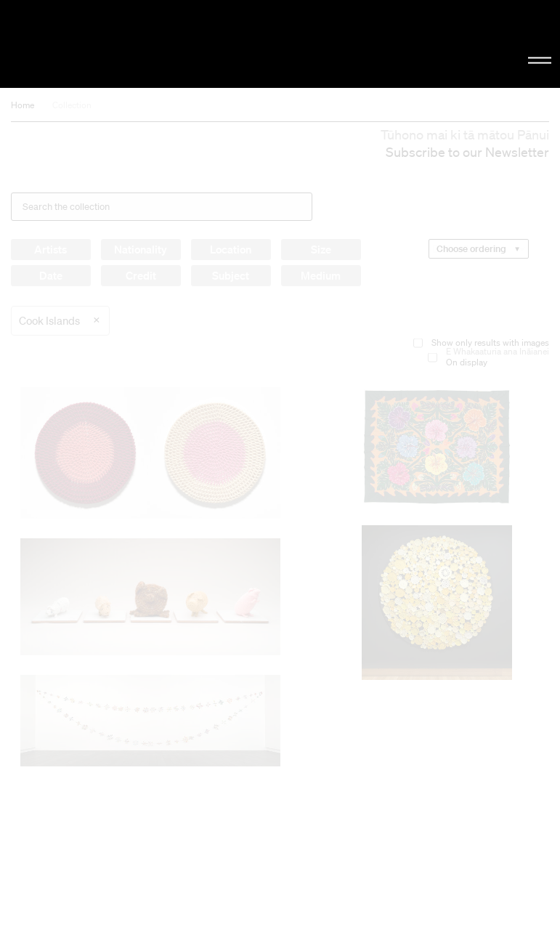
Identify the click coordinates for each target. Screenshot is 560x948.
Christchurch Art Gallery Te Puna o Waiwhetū (94, 44)
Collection (72, 105)
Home (23, 105)
